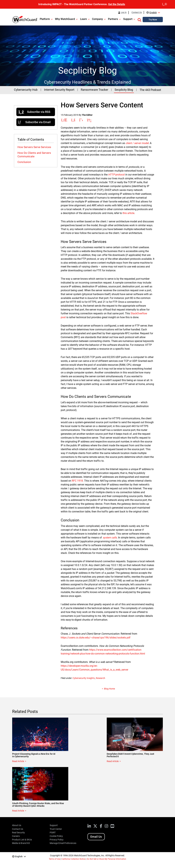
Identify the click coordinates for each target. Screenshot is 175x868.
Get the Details (117, 4)
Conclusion (24, 162)
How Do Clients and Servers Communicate (34, 155)
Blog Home (109, 689)
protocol (116, 175)
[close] (165, 4)
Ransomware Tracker (94, 90)
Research (100, 678)
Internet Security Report (59, 90)
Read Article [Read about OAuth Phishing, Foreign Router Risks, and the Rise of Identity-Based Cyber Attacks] (18, 811)
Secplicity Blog (124, 90)
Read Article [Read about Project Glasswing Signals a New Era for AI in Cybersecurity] (18, 761)
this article (128, 213)
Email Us (96, 837)
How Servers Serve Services (34, 147)
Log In (124, 12)
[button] (139, 19)
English (153, 13)
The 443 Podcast (150, 90)
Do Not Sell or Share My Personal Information (107, 859)
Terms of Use (54, 859)
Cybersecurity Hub (26, 90)
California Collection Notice (73, 859)
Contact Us (137, 12)
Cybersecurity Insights (84, 678)
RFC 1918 (77, 481)
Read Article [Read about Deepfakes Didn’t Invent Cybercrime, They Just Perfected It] (113, 761)
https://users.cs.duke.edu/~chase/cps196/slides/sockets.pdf (96, 638)
